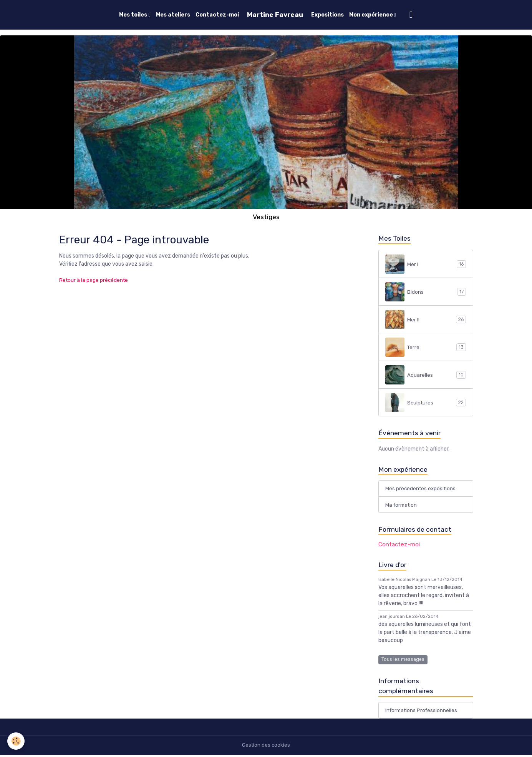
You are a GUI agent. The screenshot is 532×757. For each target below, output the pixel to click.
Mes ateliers (173, 15)
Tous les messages (403, 661)
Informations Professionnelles (423, 713)
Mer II (426, 319)
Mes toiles (134, 15)
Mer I (426, 264)
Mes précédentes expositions (422, 489)
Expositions (327, 15)
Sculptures (426, 403)
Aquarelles (426, 375)
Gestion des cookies (266, 747)
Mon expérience (372, 15)
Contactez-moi (217, 15)
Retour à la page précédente (94, 280)
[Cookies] (16, 741)
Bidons (426, 292)
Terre (426, 347)
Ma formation (402, 506)
